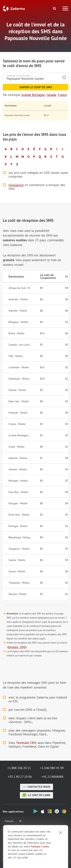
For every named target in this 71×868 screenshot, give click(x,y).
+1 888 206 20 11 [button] (19, 768)
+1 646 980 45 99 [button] (52, 768)
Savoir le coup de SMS (36, 87)
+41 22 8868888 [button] (52, 777)
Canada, (52, 95)
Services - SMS (17, 647)
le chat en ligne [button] (36, 795)
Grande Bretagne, (33, 95)
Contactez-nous (37, 787)
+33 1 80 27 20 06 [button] (20, 777)
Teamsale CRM (26, 743)
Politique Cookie (40, 846)
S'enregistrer (16, 185)
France (62, 95)
